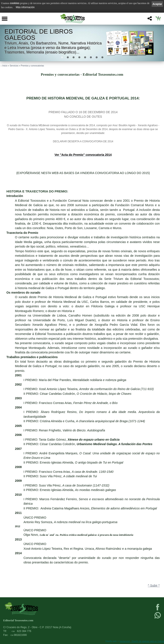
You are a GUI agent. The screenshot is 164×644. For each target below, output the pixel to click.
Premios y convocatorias (32, 66)
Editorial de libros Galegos (39, 35)
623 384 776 (21, 631)
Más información (25, 7)
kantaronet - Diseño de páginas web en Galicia (142, 641)
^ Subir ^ (154, 585)
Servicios (14, 66)
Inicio (5, 66)
